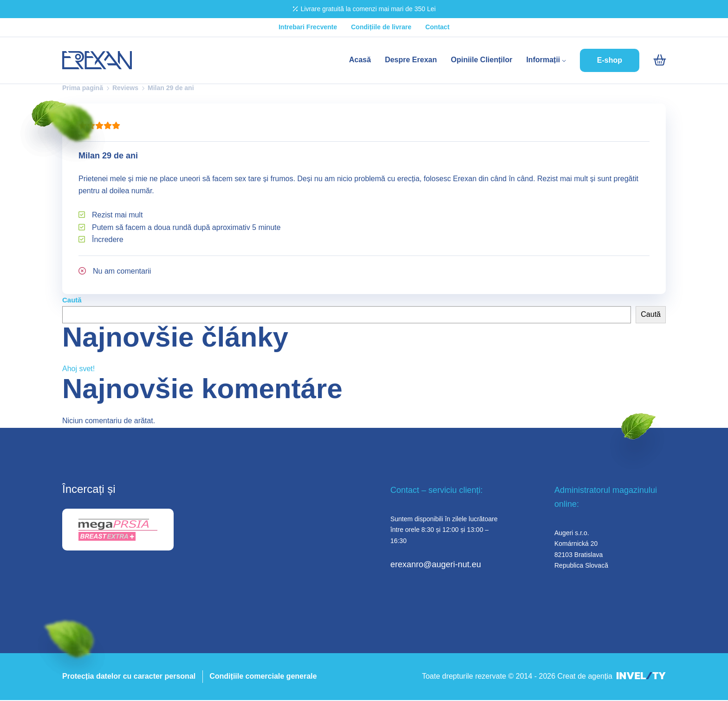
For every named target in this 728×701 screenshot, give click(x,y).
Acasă (360, 60)
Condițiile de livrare (381, 27)
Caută (72, 300)
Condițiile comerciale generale (263, 676)
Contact (437, 27)
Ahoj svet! (78, 369)
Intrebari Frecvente (308, 27)
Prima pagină (83, 88)
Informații (546, 60)
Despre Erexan (411, 60)
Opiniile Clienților (481, 60)
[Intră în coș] (660, 60)
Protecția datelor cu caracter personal (129, 676)
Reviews (125, 88)
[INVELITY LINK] (641, 677)
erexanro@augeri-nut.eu (436, 564)
